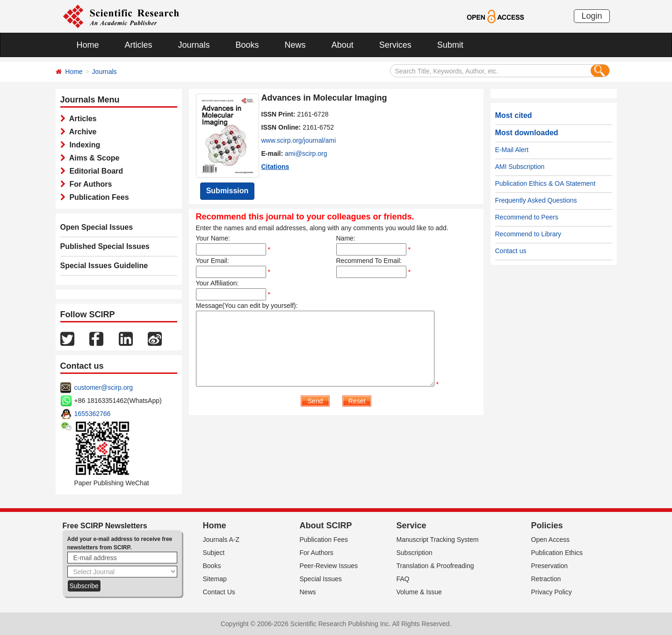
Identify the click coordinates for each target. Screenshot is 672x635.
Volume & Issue (419, 592)
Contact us (511, 251)
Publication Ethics (557, 553)
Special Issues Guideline (104, 266)
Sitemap (215, 579)
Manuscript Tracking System (438, 540)
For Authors (89, 184)
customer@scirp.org (104, 387)
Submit (450, 45)
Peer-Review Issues (329, 566)
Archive (81, 132)
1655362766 (93, 414)
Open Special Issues (97, 227)
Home (88, 45)
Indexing (83, 145)
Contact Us (219, 592)
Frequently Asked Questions (536, 200)
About (343, 45)
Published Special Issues (105, 246)
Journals (194, 45)
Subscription (415, 553)
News (295, 45)
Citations (275, 167)
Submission (228, 191)
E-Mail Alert (512, 150)
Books (247, 45)
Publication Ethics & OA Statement (546, 183)
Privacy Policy (552, 592)
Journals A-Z (221, 540)
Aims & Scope (93, 158)
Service (412, 526)
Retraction (546, 579)
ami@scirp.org (306, 153)
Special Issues (321, 579)
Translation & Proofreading (435, 566)
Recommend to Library (528, 234)
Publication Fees (97, 197)
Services (395, 45)
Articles (139, 45)
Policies (547, 526)
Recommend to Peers (527, 217)
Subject (214, 553)
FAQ (403, 579)
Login (592, 16)
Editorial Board (94, 171)
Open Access (551, 540)
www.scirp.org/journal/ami (299, 140)
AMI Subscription (520, 167)
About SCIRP (326, 526)
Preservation (550, 566)
